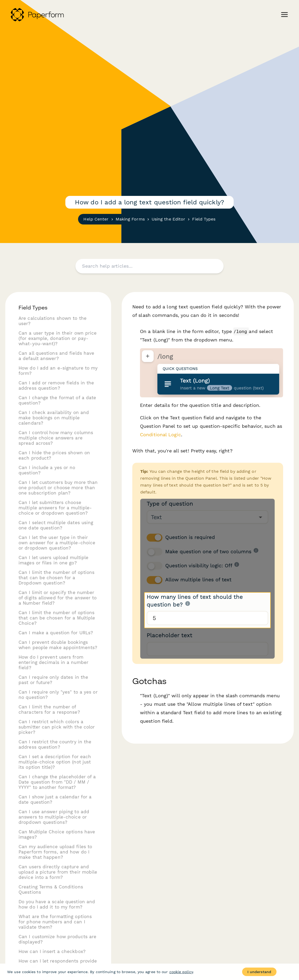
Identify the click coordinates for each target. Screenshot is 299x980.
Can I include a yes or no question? (47, 470)
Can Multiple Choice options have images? (57, 834)
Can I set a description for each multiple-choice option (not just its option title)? (55, 762)
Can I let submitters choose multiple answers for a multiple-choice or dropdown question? (55, 508)
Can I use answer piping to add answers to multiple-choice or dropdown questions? (54, 817)
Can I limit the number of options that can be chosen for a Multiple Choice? (57, 618)
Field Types (204, 219)
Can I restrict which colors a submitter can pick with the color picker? (57, 727)
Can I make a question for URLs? (56, 633)
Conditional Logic (160, 435)
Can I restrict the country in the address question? (55, 744)
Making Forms (130, 219)
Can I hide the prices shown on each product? (54, 455)
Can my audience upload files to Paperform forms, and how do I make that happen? (55, 852)
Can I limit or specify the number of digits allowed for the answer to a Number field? (58, 598)
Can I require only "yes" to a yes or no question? (58, 695)
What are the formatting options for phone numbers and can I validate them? (55, 922)
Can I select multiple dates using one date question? (56, 525)
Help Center (96, 219)
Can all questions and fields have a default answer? (56, 356)
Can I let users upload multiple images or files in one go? (53, 560)
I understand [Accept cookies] (259, 972)
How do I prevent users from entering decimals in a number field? (53, 662)
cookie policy (181, 972)
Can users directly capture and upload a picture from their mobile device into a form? (58, 872)
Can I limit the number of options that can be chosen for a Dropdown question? (56, 578)
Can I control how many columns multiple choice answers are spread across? (56, 438)
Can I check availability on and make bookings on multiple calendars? (54, 418)
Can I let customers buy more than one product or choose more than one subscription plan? (58, 488)
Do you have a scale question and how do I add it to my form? (57, 904)
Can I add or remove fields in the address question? (56, 385)
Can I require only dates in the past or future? (53, 680)
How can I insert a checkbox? (52, 951)
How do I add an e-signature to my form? (58, 371)
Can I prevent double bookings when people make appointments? (58, 645)
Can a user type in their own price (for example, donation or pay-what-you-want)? (58, 338)
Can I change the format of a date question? (57, 400)
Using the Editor (169, 219)
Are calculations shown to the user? (53, 321)
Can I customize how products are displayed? (57, 939)
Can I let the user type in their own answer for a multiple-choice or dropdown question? (57, 543)
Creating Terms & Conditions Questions (51, 889)
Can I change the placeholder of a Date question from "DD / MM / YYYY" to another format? (57, 782)
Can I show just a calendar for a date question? (55, 799)
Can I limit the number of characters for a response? (49, 709)
